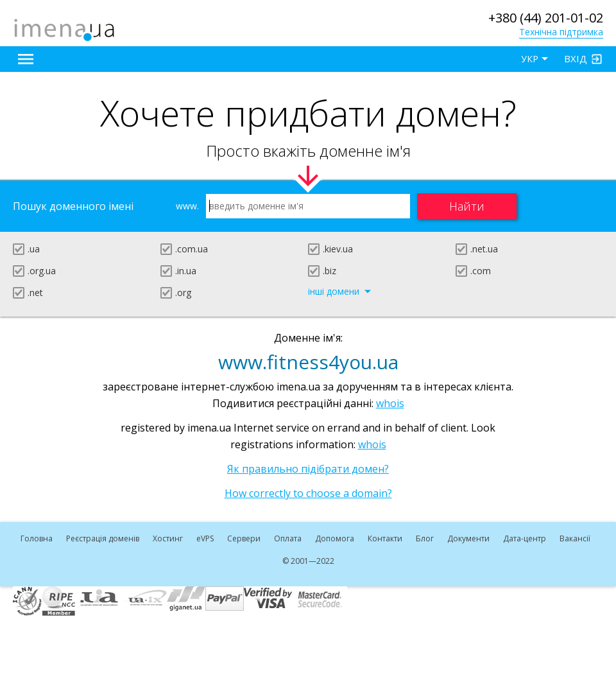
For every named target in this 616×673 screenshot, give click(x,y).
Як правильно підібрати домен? (308, 469)
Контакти (385, 538)
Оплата (288, 538)
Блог (425, 538)
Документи (468, 538)
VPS (205, 538)
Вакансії (575, 538)
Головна (37, 538)
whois (390, 403)
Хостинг (168, 538)
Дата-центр (525, 538)
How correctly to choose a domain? (308, 493)
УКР (530, 59)
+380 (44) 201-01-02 (546, 18)
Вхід (576, 58)
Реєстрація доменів (103, 538)
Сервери (244, 538)
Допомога (335, 538)
